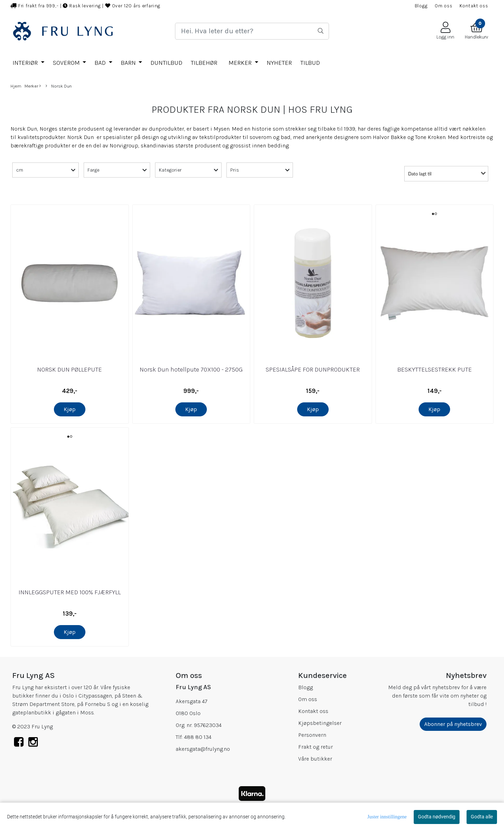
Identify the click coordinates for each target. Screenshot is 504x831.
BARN (129, 63)
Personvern (312, 735)
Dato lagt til (420, 174)
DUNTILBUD (166, 63)
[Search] (252, 31)
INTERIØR (26, 63)
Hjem (16, 86)
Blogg (421, 6)
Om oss (444, 6)
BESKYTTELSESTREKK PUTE (435, 369)
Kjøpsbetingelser (320, 723)
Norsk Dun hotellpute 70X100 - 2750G (191, 369)
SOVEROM (67, 63)
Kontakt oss (474, 6)
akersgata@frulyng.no (203, 749)
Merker (241, 63)
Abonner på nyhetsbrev (453, 724)
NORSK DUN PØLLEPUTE (69, 369)
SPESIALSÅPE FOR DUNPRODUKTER (313, 369)
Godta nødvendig (437, 817)
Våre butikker (315, 759)
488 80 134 (198, 737)
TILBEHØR (204, 63)
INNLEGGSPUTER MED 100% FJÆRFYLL (70, 592)
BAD (101, 63)
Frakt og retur (316, 747)
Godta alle (482, 817)
